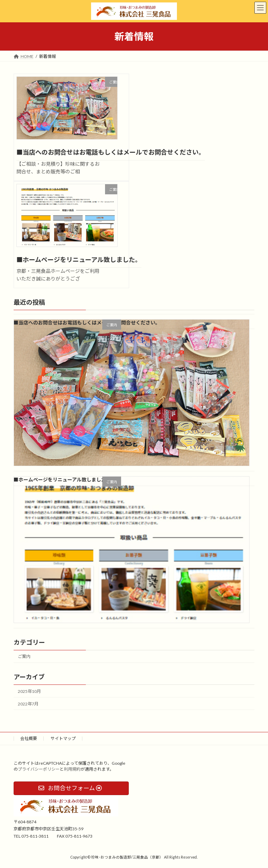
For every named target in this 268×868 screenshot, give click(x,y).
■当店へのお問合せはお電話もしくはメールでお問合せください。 (111, 152)
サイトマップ (63, 738)
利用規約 (72, 769)
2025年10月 (29, 691)
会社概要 (29, 738)
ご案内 (24, 656)
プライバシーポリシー (39, 769)
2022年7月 (28, 704)
